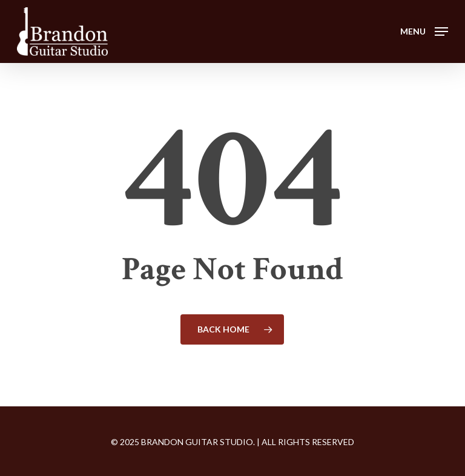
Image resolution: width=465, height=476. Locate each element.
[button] (424, 30)
